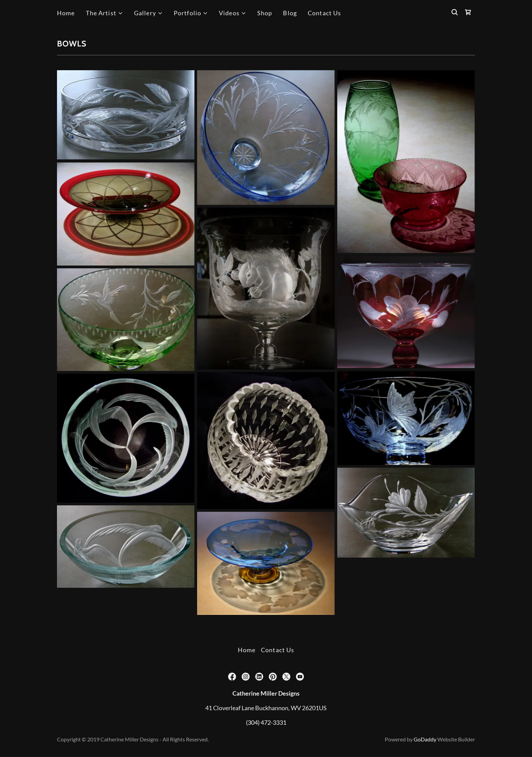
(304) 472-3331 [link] (266, 722)
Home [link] (66, 13)
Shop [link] (265, 13)
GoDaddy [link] (425, 739)
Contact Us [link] (324, 13)
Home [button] (247, 650)
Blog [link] (290, 13)
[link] (468, 12)
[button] (104, 13)
